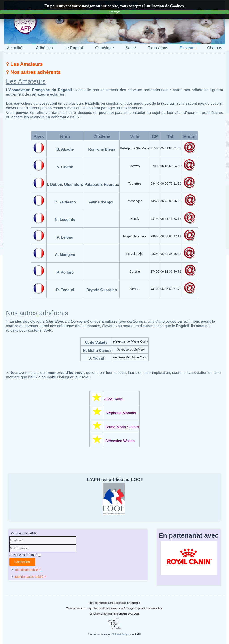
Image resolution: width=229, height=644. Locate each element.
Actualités (16, 48)
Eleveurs (188, 48)
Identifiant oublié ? (28, 570)
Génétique (105, 48)
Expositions (158, 48)
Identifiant (10, 544)
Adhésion (44, 48)
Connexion (22, 562)
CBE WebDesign (120, 634)
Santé (131, 48)
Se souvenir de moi (23, 555)
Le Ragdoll (74, 48)
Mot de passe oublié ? (31, 577)
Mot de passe (10, 552)
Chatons (215, 48)
